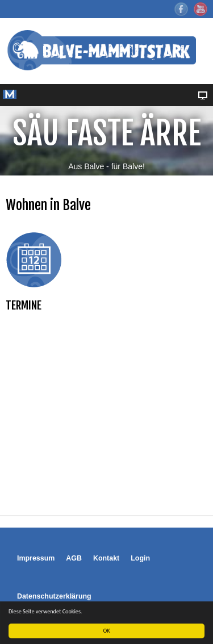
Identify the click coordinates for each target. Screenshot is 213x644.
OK (107, 631)
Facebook (181, 9)
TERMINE (24, 305)
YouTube (201, 9)
